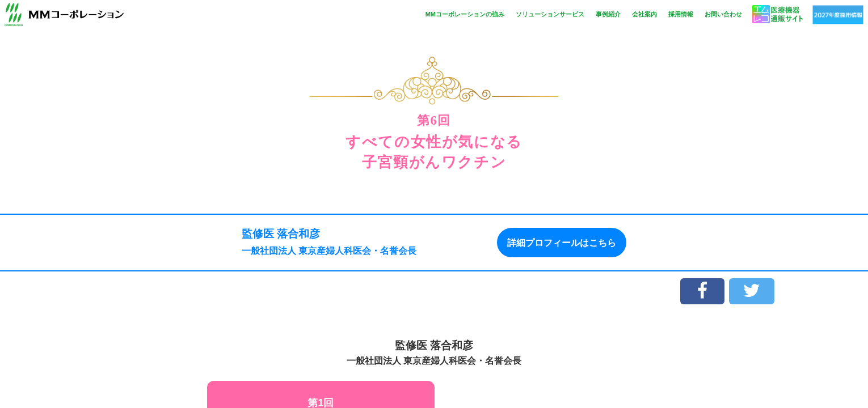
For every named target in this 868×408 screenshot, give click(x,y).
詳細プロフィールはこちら (562, 242)
